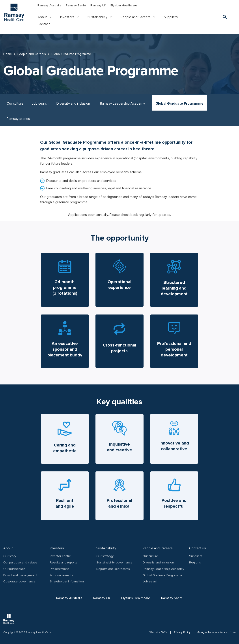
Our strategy (105, 556)
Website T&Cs (158, 633)
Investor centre (60, 556)
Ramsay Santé (76, 5)
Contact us (198, 548)
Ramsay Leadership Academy (123, 104)
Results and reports (63, 562)
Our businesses (14, 569)
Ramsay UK (98, 5)
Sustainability (97, 17)
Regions (195, 562)
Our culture (15, 104)
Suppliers (171, 17)
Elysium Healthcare (124, 5)
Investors (67, 17)
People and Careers (136, 17)
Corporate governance (19, 581)
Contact (44, 24)
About (42, 17)
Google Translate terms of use (217, 633)
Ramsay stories (18, 119)
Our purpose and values (20, 562)
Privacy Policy (182, 633)
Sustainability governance (114, 562)
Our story (10, 556)
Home (8, 54)
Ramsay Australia (49, 5)
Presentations (60, 569)
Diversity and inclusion (73, 104)
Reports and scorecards (113, 569)
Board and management (20, 575)
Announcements (61, 575)
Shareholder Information (67, 581)
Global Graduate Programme (179, 104)
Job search (40, 104)
